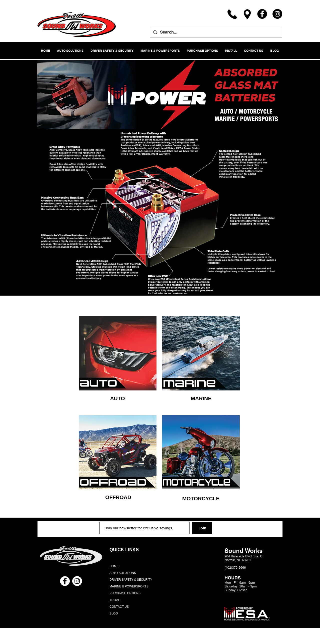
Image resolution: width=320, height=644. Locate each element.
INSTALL (115, 600)
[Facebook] (262, 14)
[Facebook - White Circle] (65, 581)
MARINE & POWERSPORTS (129, 586)
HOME (114, 566)
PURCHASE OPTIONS (125, 593)
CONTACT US (119, 607)
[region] (118, 353)
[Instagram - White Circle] (77, 581)
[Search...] (216, 32)
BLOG (114, 613)
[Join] (202, 528)
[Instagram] (277, 14)
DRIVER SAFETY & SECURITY (131, 580)
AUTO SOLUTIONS (123, 573)
